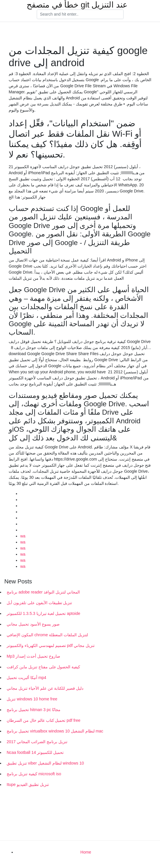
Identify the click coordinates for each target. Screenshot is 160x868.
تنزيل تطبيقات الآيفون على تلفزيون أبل (39, 603)
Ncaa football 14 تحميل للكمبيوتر (35, 752)
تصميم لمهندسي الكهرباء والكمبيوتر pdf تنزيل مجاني (51, 646)
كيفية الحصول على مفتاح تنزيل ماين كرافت (43, 667)
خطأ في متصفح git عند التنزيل (77, 5)
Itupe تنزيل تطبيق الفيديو (28, 784)
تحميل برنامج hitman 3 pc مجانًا (34, 710)
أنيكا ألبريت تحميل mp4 (26, 678)
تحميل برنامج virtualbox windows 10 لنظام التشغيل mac (55, 731)
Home (86, 852)
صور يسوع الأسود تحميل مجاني (33, 624)
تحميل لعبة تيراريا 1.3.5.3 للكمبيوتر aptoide (43, 613)
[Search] (80, 14)
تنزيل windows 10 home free (32, 699)
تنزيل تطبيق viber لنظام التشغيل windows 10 (45, 763)
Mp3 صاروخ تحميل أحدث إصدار (33, 656)
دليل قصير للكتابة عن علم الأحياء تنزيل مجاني (45, 688)
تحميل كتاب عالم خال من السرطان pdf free (44, 720)
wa (23, 536)
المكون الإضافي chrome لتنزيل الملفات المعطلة (47, 635)
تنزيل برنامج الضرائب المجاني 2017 (37, 742)
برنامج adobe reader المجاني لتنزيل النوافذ (43, 592)
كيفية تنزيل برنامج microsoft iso (34, 774)
